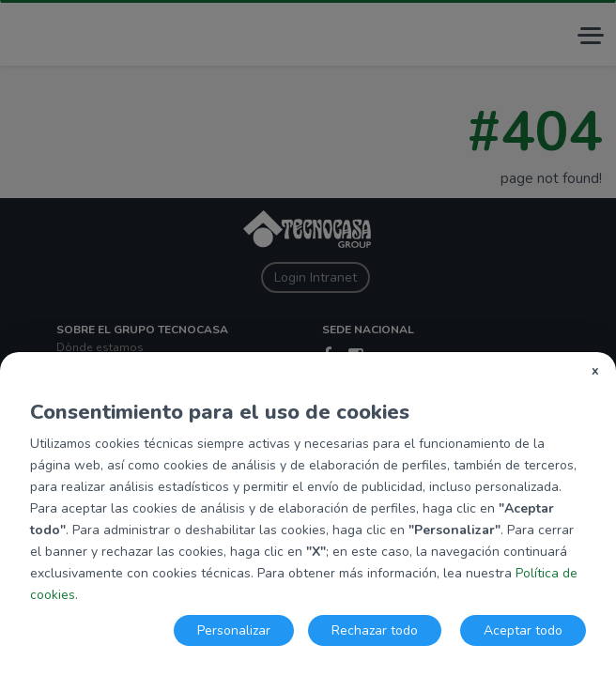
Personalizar (234, 630)
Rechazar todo (375, 630)
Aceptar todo (523, 630)
